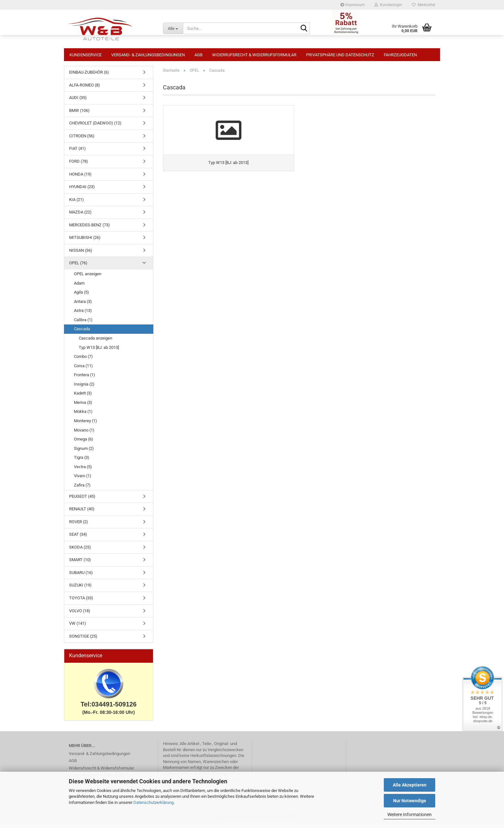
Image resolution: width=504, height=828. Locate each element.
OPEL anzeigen (88, 277)
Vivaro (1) (83, 479)
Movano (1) (84, 433)
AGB (198, 55)
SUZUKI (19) (80, 588)
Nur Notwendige (410, 801)
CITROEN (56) (82, 139)
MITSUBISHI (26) (85, 241)
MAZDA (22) (80, 215)
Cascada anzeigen (95, 341)
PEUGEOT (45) (82, 500)
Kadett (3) (83, 396)
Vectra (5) (83, 470)
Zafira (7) (82, 488)
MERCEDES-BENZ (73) (90, 228)
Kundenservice (85, 55)
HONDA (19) (80, 177)
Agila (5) (81, 295)
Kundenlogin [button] (388, 5)
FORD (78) (79, 164)
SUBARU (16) (81, 576)
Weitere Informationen (410, 814)
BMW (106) (79, 114)
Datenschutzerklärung (153, 802)
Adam (79, 286)
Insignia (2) (84, 387)
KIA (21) (76, 203)
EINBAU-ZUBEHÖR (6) (89, 75)
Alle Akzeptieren (410, 785)
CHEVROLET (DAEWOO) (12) (95, 126)
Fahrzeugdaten (400, 55)
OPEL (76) (78, 266)
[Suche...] (173, 28)
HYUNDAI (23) (82, 190)
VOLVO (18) (80, 614)
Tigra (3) (82, 461)
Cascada (82, 332)
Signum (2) (84, 452)
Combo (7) (83, 360)
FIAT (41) (77, 152)
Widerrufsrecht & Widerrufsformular (254, 55)
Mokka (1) (83, 415)
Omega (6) (84, 442)
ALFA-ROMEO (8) (85, 88)
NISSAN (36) (81, 254)
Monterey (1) (85, 424)
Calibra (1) (83, 323)
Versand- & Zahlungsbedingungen (148, 55)
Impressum (353, 5)
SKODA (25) (80, 550)
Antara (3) (83, 305)
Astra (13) (83, 314)
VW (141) (78, 627)
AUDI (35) (78, 101)
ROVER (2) (79, 525)
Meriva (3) (83, 406)
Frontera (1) (85, 378)
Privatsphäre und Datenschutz (340, 55)
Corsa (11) (83, 369)
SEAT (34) (78, 537)
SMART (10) (80, 563)
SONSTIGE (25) (83, 639)
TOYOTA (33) (81, 601)
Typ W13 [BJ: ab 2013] (99, 351)
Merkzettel (423, 5)
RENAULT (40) (82, 512)
